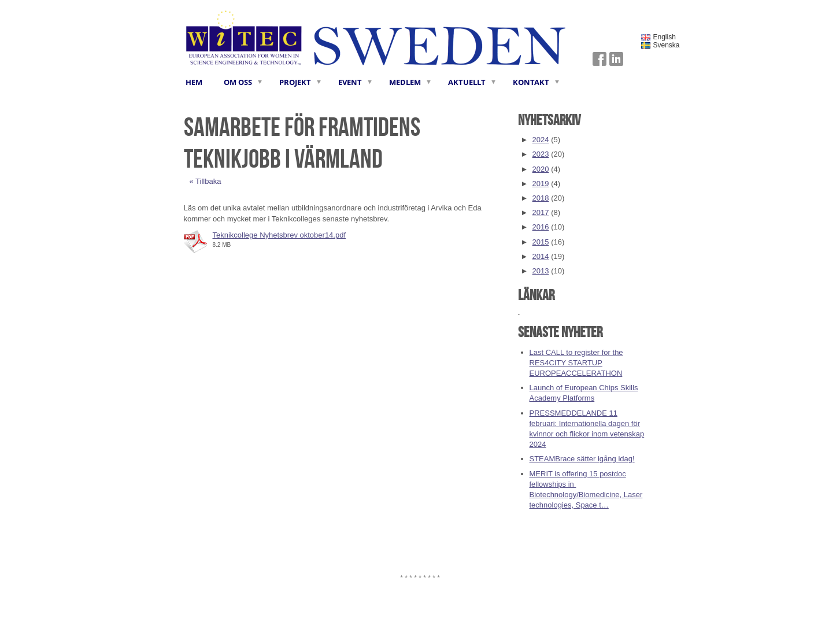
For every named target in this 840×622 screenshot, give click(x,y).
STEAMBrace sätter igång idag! (582, 459)
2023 (541, 154)
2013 (541, 271)
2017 (541, 212)
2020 (541, 169)
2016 (541, 227)
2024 (541, 140)
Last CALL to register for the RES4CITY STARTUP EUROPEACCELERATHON (576, 363)
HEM (194, 82)
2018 (541, 198)
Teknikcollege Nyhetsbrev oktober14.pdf (280, 235)
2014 (541, 256)
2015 (541, 242)
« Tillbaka (206, 181)
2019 (541, 184)
